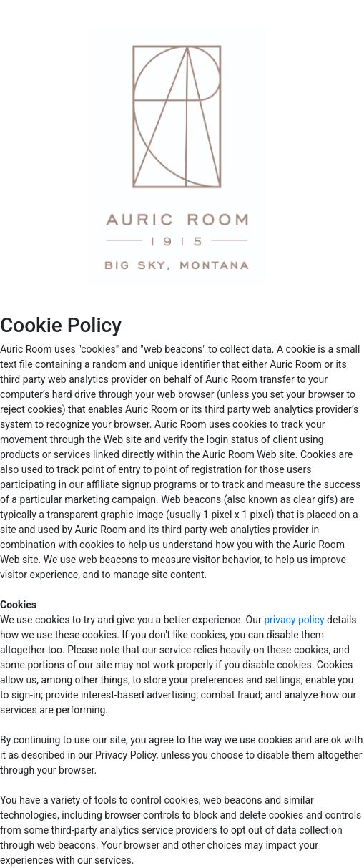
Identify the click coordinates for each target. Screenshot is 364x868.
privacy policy (294, 620)
